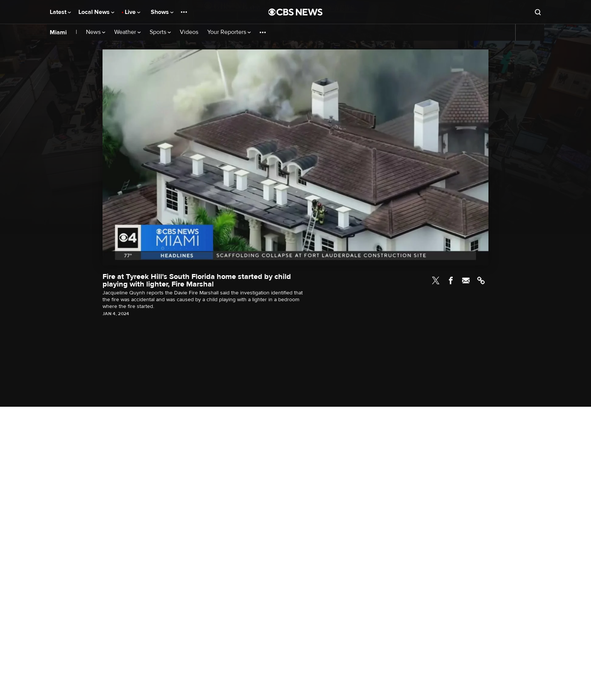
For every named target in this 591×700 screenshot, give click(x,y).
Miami (58, 32)
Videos (189, 32)
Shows (162, 12)
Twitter (436, 280)
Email (466, 280)
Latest (60, 12)
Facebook (451, 280)
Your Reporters (229, 32)
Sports (160, 32)
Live (132, 12)
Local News (96, 12)
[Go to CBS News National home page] (295, 12)
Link (481, 280)
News (96, 32)
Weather (127, 32)
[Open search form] (538, 12)
